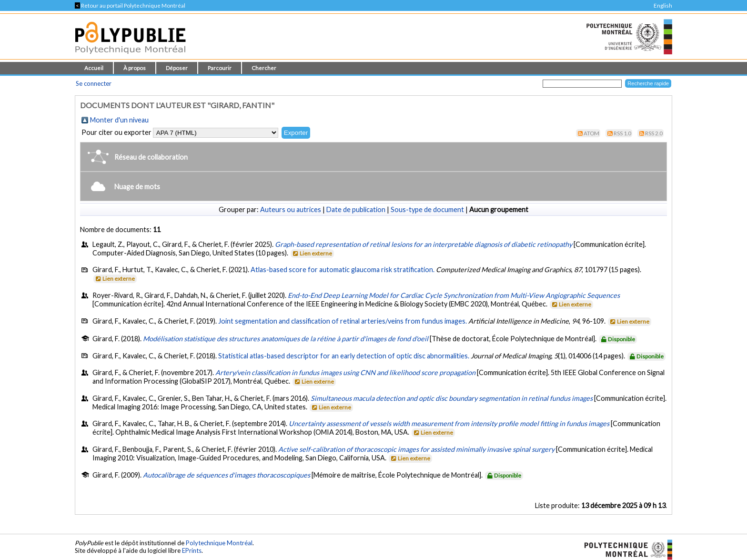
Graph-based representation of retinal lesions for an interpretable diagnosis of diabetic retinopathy (424, 244)
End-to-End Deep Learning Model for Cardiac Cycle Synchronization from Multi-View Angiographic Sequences (454, 295)
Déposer (177, 68)
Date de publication (356, 209)
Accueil (94, 68)
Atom (591, 133)
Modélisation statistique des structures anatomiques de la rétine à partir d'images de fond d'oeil (286, 339)
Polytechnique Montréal (219, 543)
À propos (135, 68)
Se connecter (94, 83)
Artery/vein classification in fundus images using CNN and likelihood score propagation (345, 372)
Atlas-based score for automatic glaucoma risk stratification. (343, 270)
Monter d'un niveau (119, 120)
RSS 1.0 (622, 133)
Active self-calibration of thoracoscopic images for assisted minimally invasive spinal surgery (416, 449)
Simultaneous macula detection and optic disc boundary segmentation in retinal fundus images (452, 398)
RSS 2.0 (654, 133)
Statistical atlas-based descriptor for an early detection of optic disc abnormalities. (344, 356)
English (663, 5)
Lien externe (312, 253)
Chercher (264, 68)
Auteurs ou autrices (291, 209)
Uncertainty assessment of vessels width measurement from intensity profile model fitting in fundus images (449, 423)
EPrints (192, 550)
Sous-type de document (427, 209)
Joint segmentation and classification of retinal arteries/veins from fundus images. (343, 321)
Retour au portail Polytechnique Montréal (130, 5)
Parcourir (220, 68)
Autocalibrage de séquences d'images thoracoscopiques (227, 475)
